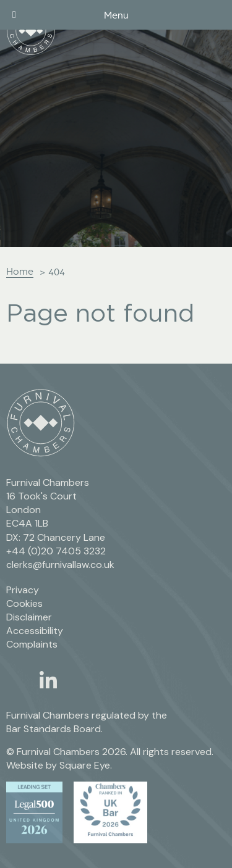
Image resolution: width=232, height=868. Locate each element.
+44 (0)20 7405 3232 (56, 551)
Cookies (24, 603)
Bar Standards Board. (54, 729)
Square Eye (85, 765)
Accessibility (35, 631)
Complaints (32, 644)
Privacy (23, 590)
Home (20, 271)
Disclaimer (29, 617)
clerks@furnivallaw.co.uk (60, 565)
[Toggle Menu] (14, 15)
